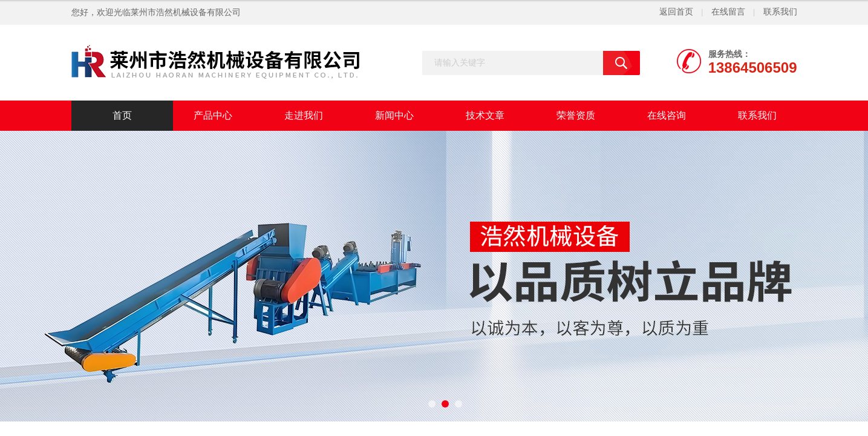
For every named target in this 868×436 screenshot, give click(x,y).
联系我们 (780, 12)
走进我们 (304, 115)
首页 (122, 115)
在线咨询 (667, 115)
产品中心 (213, 115)
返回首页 (676, 12)
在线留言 (728, 12)
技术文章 (485, 115)
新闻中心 (394, 115)
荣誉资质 (576, 115)
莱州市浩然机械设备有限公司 (186, 12)
